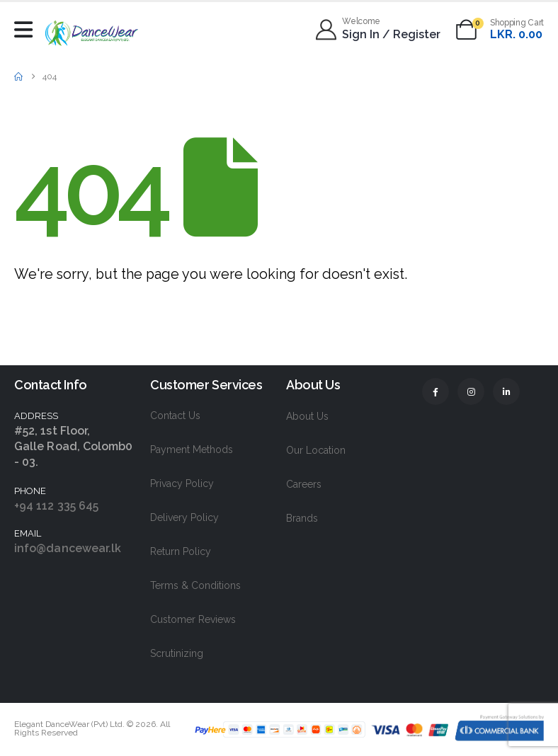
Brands (302, 518)
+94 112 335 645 (56, 506)
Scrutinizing (177, 653)
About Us (307, 416)
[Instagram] (471, 391)
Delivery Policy (184, 517)
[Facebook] (435, 391)
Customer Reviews (193, 619)
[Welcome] (379, 30)
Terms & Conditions (195, 585)
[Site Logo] (92, 33)
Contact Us (175, 416)
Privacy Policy (182, 483)
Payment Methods (192, 449)
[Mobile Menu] (27, 30)
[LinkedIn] (506, 391)
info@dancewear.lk (68, 548)
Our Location (316, 450)
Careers (304, 484)
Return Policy (181, 551)
